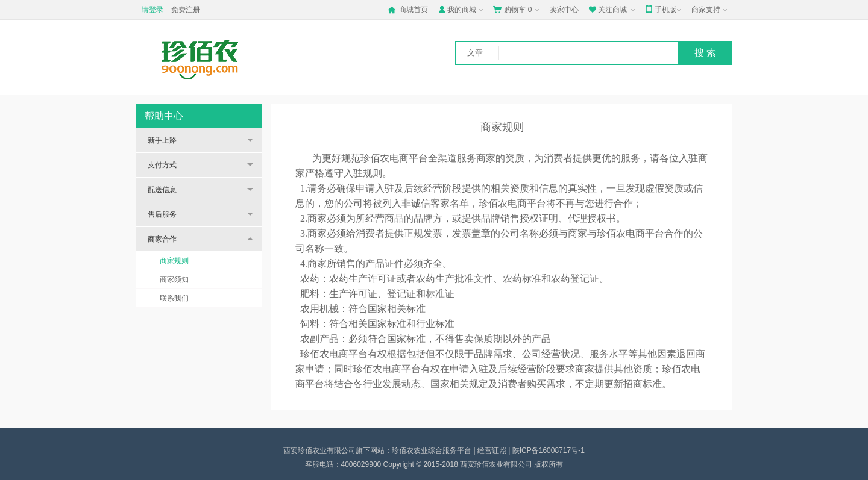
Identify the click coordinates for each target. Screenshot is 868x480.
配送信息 (162, 190)
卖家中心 (564, 10)
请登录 (153, 10)
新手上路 (162, 140)
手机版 (664, 10)
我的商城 (461, 10)
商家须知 (174, 279)
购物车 (517, 10)
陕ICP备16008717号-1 (549, 450)
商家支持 (710, 10)
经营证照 (492, 450)
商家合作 (162, 239)
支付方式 (162, 165)
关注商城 (613, 10)
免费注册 (186, 10)
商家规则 (174, 261)
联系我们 (174, 298)
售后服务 (162, 214)
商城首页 (408, 10)
